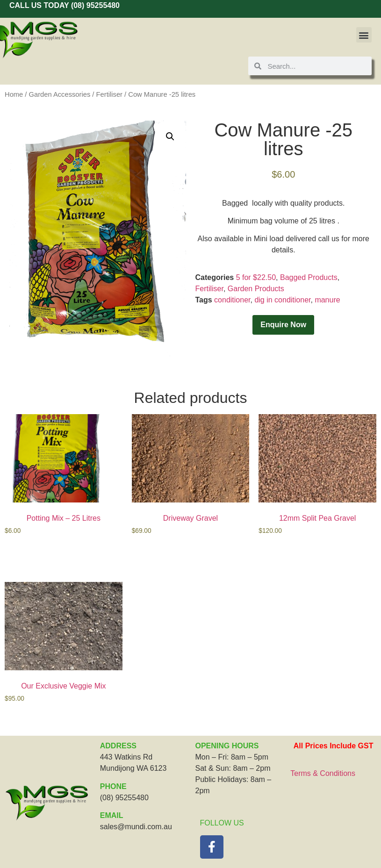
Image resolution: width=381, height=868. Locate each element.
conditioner (232, 300)
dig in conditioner (282, 300)
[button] (364, 35)
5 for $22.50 (256, 277)
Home (14, 94)
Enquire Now (283, 325)
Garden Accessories (60, 94)
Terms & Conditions (323, 773)
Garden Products (256, 289)
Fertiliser (109, 94)
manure (327, 300)
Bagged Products (309, 277)
